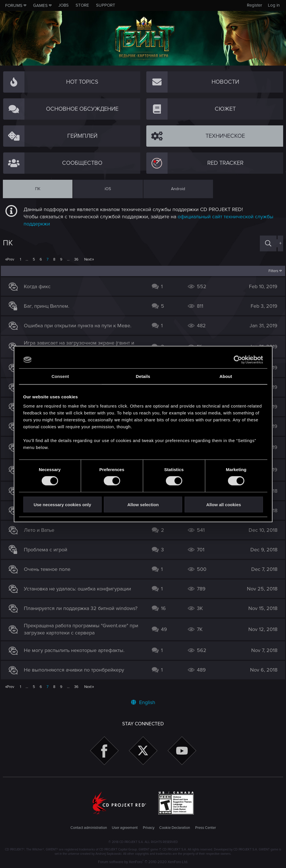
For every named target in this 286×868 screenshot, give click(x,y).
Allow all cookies (224, 504)
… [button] (27, 259)
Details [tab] (143, 376)
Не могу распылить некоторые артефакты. (76, 650)
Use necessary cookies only (62, 504)
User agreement (125, 828)
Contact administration (89, 828)
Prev (10, 259)
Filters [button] (272, 271)
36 (76, 259)
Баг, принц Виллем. (49, 306)
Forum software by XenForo (143, 862)
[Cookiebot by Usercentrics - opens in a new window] (238, 360)
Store (82, 5)
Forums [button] (14, 5)
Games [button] (40, 5)
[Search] (268, 243)
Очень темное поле (49, 569)
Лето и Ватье (41, 530)
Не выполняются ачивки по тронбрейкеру (76, 670)
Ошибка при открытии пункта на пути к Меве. (80, 326)
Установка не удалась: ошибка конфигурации (79, 589)
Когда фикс (39, 286)
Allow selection (143, 504)
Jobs (64, 5)
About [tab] (226, 376)
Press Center (206, 828)
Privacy (149, 828)
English (143, 702)
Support (106, 5)
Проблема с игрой (48, 550)
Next (88, 259)
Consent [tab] (60, 376)
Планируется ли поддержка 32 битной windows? (83, 608)
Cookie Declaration (175, 828)
